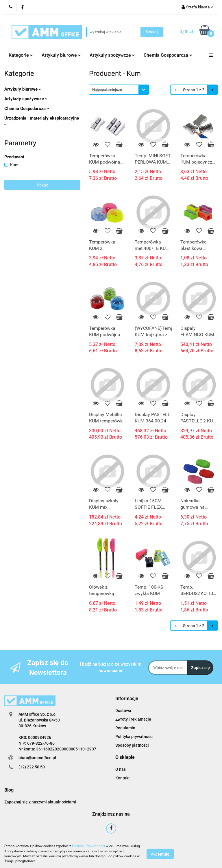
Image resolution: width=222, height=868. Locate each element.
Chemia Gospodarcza (168, 55)
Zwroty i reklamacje (133, 719)
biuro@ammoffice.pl (37, 758)
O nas (121, 769)
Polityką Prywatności (88, 846)
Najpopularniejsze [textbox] (107, 90)
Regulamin (125, 728)
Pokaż (42, 185)
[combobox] (119, 90)
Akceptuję (160, 854)
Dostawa (123, 710)
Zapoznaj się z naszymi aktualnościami (40, 802)
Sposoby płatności (132, 745)
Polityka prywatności (134, 737)
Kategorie (21, 55)
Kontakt (123, 778)
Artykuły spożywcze (112, 55)
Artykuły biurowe (61, 55)
